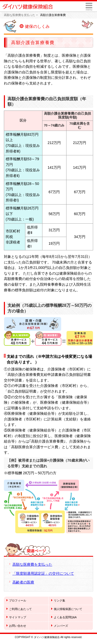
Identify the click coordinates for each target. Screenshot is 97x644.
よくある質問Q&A (64, 617)
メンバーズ (60, 625)
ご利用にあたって (19, 609)
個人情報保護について (67, 609)
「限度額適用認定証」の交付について (43, 573)
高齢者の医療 (23, 582)
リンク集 (58, 600)
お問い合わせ (16, 625)
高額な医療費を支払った (20, 15)
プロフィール (16, 600)
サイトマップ (16, 617)
